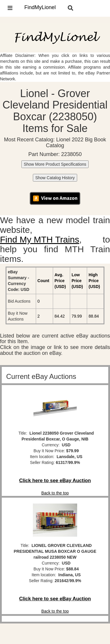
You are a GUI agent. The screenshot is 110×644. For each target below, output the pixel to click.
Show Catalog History (55, 178)
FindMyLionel (40, 7)
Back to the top (55, 493)
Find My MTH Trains (40, 239)
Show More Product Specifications (55, 164)
